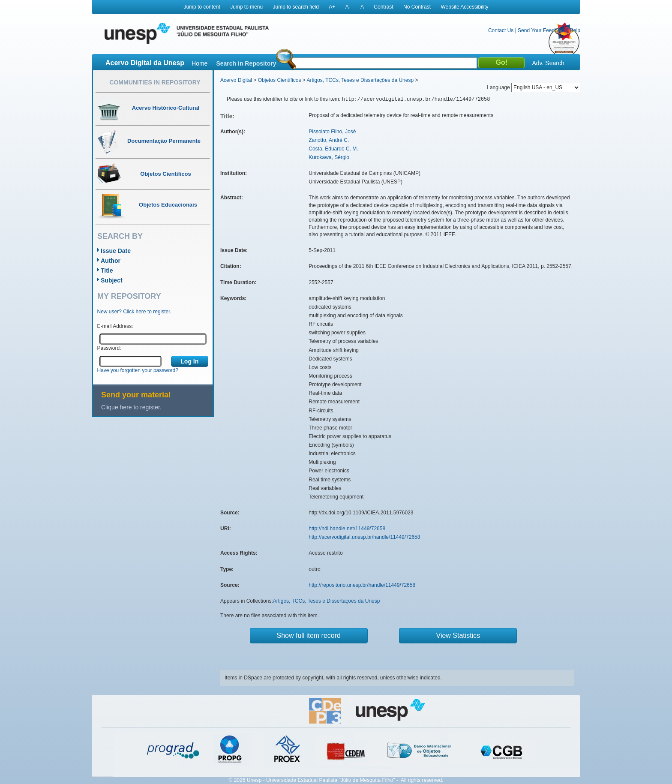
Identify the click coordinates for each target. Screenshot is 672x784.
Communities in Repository (155, 82)
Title (107, 270)
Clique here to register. (131, 407)
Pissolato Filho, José (332, 132)
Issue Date (116, 251)
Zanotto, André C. (329, 140)
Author (111, 261)
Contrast (383, 7)
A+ (332, 7)
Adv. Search (548, 63)
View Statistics (458, 635)
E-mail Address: (115, 326)
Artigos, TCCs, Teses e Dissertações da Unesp (360, 80)
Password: (109, 348)
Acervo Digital (236, 80)
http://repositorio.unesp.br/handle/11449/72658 (362, 585)
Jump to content (202, 7)
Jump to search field (296, 7)
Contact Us (501, 30)
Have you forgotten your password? (138, 370)
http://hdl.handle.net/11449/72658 (347, 529)
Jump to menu (246, 7)
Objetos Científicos (280, 80)
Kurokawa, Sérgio (329, 157)
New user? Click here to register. (134, 312)
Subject (112, 280)
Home (199, 63)
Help (575, 30)
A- (348, 7)
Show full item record (309, 635)
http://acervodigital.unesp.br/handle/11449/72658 (364, 537)
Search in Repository (246, 63)
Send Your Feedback (541, 30)
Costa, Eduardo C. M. (333, 149)
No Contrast (417, 7)
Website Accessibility (464, 7)
